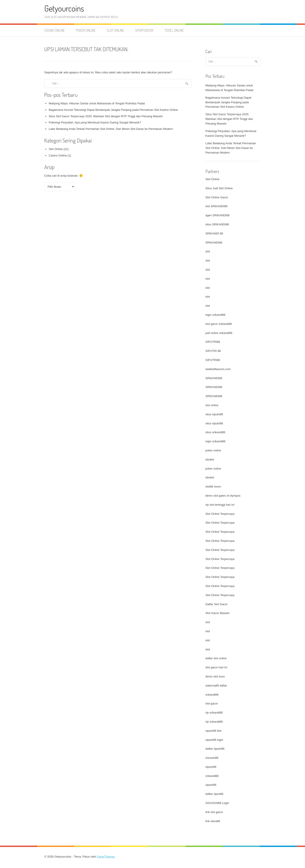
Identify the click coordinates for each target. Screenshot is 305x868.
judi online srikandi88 (219, 333)
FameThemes (106, 857)
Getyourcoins (64, 8)
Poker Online (86, 30)
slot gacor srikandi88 (219, 324)
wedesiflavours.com (218, 369)
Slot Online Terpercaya (220, 514)
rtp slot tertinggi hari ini (220, 505)
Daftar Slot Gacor (216, 604)
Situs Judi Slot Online (219, 188)
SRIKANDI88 (214, 243)
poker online (213, 450)
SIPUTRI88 (213, 342)
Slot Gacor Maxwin (217, 613)
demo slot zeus (215, 676)
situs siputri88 (214, 414)
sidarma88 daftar (216, 686)
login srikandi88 (215, 315)
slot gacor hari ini (216, 667)
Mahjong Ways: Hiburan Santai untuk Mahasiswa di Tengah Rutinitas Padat (97, 103)
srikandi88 (212, 695)
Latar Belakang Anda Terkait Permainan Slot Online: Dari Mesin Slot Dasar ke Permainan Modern (111, 129)
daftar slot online (216, 658)
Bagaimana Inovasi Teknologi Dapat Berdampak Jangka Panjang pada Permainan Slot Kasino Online (113, 110)
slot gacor (212, 703)
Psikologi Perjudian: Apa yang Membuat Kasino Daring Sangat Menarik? (95, 122)
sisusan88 (212, 758)
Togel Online (174, 30)
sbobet (210, 459)
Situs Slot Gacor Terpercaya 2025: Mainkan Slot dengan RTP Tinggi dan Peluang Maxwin (106, 116)
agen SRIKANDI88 (217, 215)
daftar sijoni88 (214, 794)
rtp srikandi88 (214, 713)
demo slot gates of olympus (223, 496)
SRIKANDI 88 (214, 233)
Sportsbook (144, 30)
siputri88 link (213, 731)
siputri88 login (214, 740)
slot (208, 251)
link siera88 (213, 821)
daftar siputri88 (215, 749)
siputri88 (211, 767)
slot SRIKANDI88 (216, 206)
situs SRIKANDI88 (217, 224)
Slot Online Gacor (217, 197)
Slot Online (115, 30)
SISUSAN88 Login (217, 803)
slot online (212, 405)
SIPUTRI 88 (213, 351)
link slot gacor (214, 812)
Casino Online (55, 30)
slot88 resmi (213, 487)
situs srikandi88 (215, 432)
